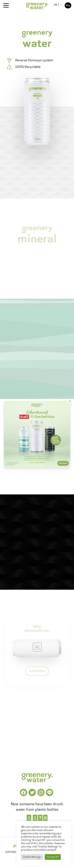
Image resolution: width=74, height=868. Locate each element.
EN (56, 5)
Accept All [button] (53, 857)
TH (61, 5)
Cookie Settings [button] (32, 857)
